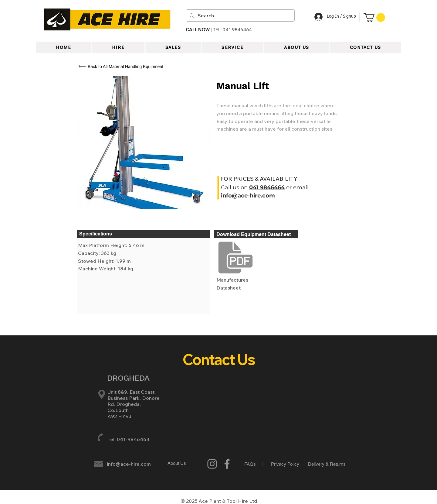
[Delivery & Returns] (327, 464)
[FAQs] (250, 464)
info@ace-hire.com (248, 196)
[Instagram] (212, 464)
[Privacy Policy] (285, 464)
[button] (374, 17)
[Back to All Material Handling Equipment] (125, 67)
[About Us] (177, 463)
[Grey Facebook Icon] (227, 464)
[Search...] (240, 15)
